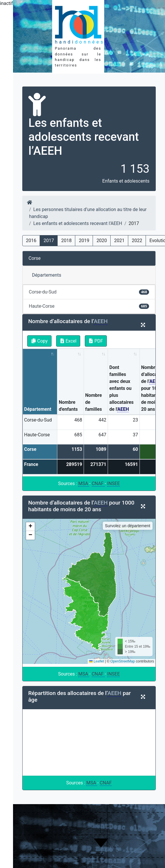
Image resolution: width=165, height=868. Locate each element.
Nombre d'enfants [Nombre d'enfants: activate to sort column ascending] (68, 406)
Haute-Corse (89, 306)
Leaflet (97, 661)
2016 (31, 241)
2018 (66, 241)
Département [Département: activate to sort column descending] (38, 409)
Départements (47, 275)
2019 (84, 241)
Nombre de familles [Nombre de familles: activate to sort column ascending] (93, 402)
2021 (119, 241)
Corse (35, 258)
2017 (49, 241)
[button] (30, 527)
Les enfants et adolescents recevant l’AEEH (78, 223)
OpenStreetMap (123, 661)
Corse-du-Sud (89, 292)
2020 (102, 241)
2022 (137, 241)
